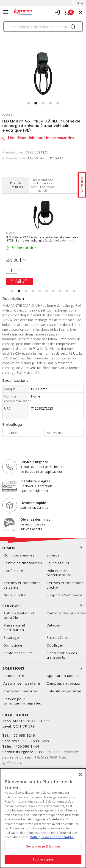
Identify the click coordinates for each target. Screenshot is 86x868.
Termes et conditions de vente (22, 585)
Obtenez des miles (35, 519)
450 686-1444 (27, 746)
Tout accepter (43, 859)
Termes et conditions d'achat (65, 585)
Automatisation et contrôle (19, 615)
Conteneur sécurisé (21, 691)
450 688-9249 (23, 735)
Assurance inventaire (22, 683)
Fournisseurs (58, 563)
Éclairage (11, 638)
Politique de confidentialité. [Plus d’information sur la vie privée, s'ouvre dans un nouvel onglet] (52, 837)
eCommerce (14, 676)
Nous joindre (15, 595)
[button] (28, 103)
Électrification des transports (62, 655)
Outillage (54, 645)
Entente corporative (64, 691)
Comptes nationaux (63, 683)
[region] (43, 818)
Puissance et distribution (14, 627)
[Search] (43, 27)
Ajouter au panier (20, 281)
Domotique (13, 645)
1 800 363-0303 (49, 752)
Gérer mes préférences (43, 846)
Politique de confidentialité (59, 573)
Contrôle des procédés (66, 613)
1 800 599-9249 (36, 741)
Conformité (13, 571)
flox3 (10, 233)
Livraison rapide (33, 503)
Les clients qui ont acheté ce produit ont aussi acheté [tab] (43, 185)
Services (43, 606)
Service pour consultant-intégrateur (23, 701)
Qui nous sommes (19, 555)
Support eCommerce (64, 595)
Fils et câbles (58, 638)
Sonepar (54, 555)
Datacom (54, 625)
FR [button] (78, 3)
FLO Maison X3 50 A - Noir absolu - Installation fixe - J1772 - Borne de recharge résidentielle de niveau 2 (42, 239)
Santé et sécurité (18, 653)
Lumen (43, 548)
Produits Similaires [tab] (16, 185)
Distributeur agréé (35, 481)
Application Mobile (63, 676)
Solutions (43, 668)
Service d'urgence (34, 462)
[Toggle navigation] (6, 12)
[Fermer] (80, 774)
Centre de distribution (23, 563)
